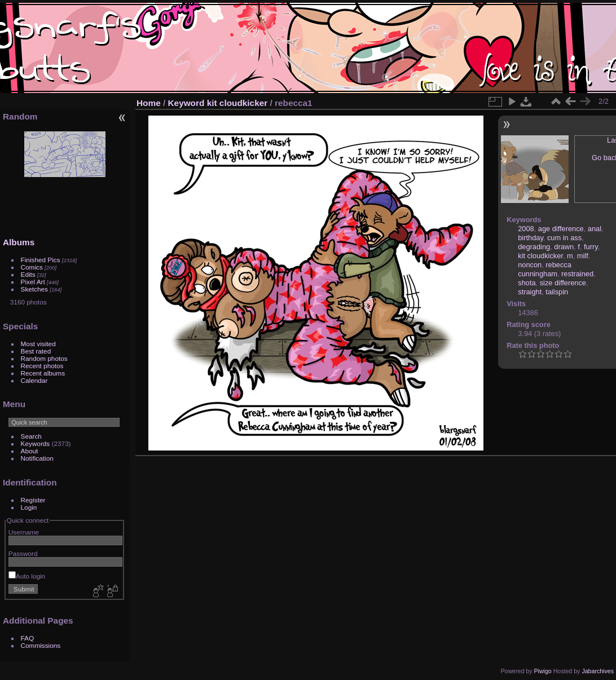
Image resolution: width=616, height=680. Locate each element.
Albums (19, 242)
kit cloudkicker (237, 103)
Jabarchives (598, 671)
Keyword (186, 103)
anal (595, 229)
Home (149, 103)
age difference (561, 229)
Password (23, 553)
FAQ (28, 638)
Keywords (36, 443)
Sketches (34, 289)
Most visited (38, 344)
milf (583, 256)
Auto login (27, 576)
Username (24, 532)
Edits (28, 274)
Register (33, 500)
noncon (530, 265)
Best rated (36, 351)
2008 (526, 229)
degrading (534, 247)
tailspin (557, 292)
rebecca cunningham (545, 269)
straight (530, 292)
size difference (563, 283)
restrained (577, 274)
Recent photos (42, 366)
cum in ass (564, 238)
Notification (37, 458)
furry (591, 247)
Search (31, 436)
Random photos (44, 358)
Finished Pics (41, 260)
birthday (531, 238)
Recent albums (43, 373)
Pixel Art (33, 282)
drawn (564, 247)
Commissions (41, 645)
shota (527, 283)
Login (29, 507)
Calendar (34, 380)
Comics (32, 267)
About (30, 451)
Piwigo (542, 671)
